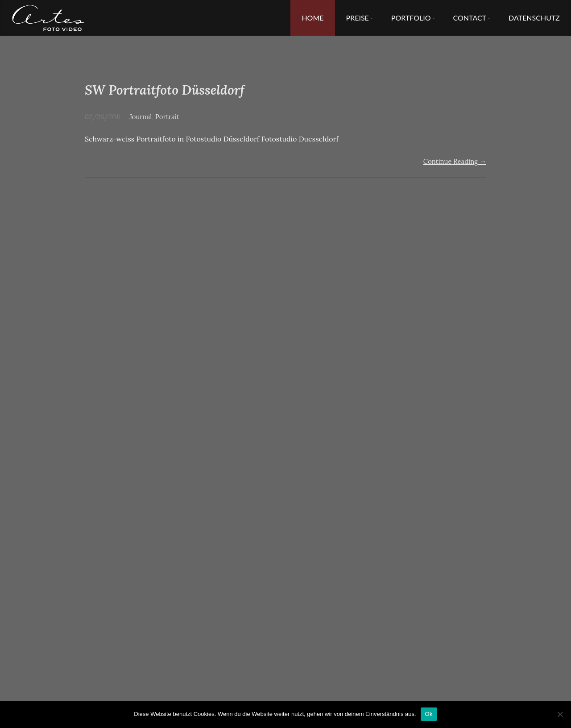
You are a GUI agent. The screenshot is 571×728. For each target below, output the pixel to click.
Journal (141, 117)
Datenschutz (534, 18)
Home (312, 18)
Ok (429, 714)
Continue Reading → (455, 161)
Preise (358, 18)
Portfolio (411, 18)
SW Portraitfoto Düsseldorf (165, 90)
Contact (470, 18)
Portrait (167, 117)
